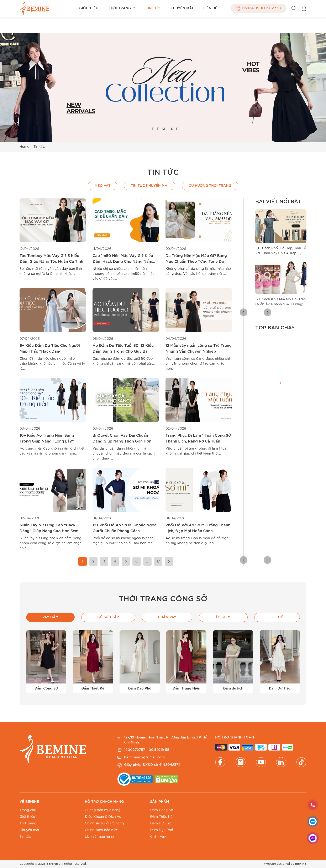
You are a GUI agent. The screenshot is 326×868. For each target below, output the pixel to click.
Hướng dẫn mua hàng (103, 810)
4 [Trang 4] (115, 561)
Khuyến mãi (182, 8)
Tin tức (153, 8)
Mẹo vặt (102, 186)
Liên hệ (210, 8)
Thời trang (122, 8)
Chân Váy (158, 837)
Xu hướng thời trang (210, 186)
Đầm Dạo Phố (162, 830)
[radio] (258, 432)
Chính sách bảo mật (101, 830)
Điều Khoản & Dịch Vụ (103, 817)
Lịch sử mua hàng (99, 837)
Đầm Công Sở (162, 810)
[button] (259, 313)
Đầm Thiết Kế (161, 817)
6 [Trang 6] (136, 561)
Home (24, 147)
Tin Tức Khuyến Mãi (150, 186)
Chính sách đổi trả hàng (104, 823)
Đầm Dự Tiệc (161, 823)
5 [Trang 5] (126, 561)
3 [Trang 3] (104, 561)
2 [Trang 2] (93, 561)
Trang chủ (28, 810)
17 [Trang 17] (158, 561)
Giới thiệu (89, 8)
